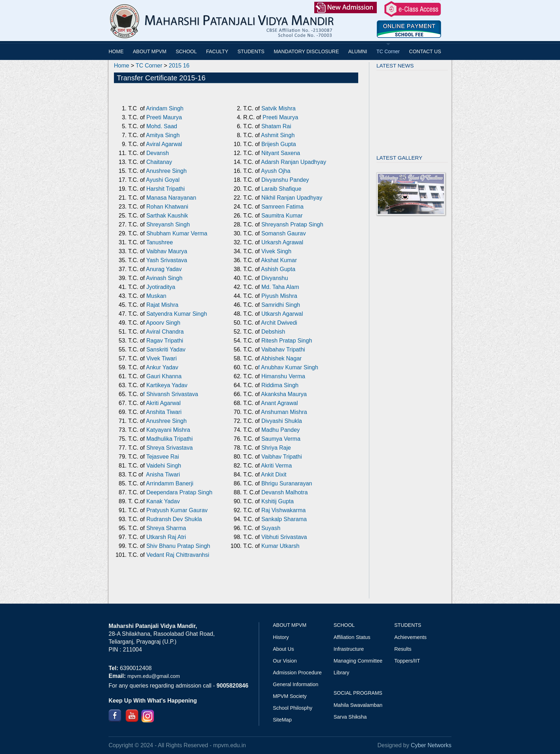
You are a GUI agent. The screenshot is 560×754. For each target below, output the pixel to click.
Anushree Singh (166, 171)
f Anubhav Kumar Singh (288, 367)
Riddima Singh (280, 385)
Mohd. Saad (162, 126)
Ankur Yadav (162, 367)
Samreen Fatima (282, 207)
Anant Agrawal (279, 403)
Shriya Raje (276, 448)
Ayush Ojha (276, 171)
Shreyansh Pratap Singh (292, 224)
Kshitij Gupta (278, 501)
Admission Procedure (297, 673)
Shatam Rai (276, 126)
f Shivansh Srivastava (171, 394)
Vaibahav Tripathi (283, 349)
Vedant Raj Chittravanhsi (178, 555)
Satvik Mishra (279, 108)
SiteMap (282, 720)
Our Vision (285, 661)
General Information (296, 684)
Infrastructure (349, 649)
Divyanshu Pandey (285, 180)
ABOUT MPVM (150, 51)
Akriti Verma (276, 466)
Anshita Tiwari (163, 412)
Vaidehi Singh (163, 466)
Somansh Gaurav (284, 233)
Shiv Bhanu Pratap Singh (178, 546)
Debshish (273, 332)
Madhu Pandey (280, 430)
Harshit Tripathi (166, 189)
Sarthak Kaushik (166, 216)
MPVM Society (290, 696)
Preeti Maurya (164, 117)
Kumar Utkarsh (281, 546)
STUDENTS (251, 51)
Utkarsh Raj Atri (166, 537)
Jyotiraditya (161, 287)
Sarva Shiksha (350, 717)
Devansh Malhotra (285, 492)
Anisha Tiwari (163, 475)
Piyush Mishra (278, 296)
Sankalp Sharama (284, 519)
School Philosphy (292, 708)
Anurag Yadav (164, 269)
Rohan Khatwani (167, 207)
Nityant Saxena (281, 153)
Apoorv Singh (163, 323)
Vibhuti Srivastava (284, 537)
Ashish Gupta (278, 269)
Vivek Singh (276, 251)
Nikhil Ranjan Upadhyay (292, 198)
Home (122, 66)
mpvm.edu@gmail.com (153, 676)
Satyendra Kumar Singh (177, 314)
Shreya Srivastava (170, 448)
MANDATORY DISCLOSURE (306, 51)
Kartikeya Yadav (167, 385)
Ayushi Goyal (163, 180)
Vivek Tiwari (161, 358)
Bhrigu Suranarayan (286, 483)
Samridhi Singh (281, 305)
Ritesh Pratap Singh (286, 341)
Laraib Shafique (281, 189)
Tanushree (159, 242)
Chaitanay (159, 162)
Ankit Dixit (274, 475)
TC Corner (388, 51)
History (281, 637)
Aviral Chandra (165, 332)
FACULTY (217, 51)
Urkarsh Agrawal (282, 242)
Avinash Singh (164, 278)
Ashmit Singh (278, 135)
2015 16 (179, 66)
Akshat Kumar (279, 260)
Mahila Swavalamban (358, 705)
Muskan (156, 296)
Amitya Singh (163, 135)
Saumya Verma (281, 439)
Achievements (410, 637)
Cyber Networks (431, 745)
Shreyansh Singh (168, 224)
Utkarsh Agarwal (282, 314)
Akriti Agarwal (162, 403)
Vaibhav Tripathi (282, 457)
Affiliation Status (352, 637)
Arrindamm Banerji (170, 483)
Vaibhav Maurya (167, 251)
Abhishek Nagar (281, 358)
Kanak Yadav (163, 501)
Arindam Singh (165, 108)
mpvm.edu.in (230, 745)
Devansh (158, 153)
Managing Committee (358, 661)
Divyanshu (275, 278)
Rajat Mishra (161, 305)
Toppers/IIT (407, 661)
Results (403, 649)
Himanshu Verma (282, 376)
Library (341, 673)
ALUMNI (358, 51)
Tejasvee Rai (162, 457)
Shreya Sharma (166, 528)
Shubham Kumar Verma (177, 233)
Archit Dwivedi (279, 323)
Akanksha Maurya (283, 394)
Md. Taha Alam (279, 287)
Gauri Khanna (163, 376)
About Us (283, 649)
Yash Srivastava (166, 260)
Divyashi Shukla (281, 421)
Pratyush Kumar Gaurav (177, 510)
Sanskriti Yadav (165, 349)
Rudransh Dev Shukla (174, 519)
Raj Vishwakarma (284, 510)
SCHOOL (186, 51)
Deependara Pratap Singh (178, 492)
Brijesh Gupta (279, 144)
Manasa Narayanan (171, 198)
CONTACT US (425, 51)
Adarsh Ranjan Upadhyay (294, 162)
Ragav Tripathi (164, 341)
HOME (116, 51)
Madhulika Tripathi (170, 439)
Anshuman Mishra (284, 412)
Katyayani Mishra (168, 430)
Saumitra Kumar (282, 216)
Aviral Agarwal (164, 144)
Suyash (271, 528)
